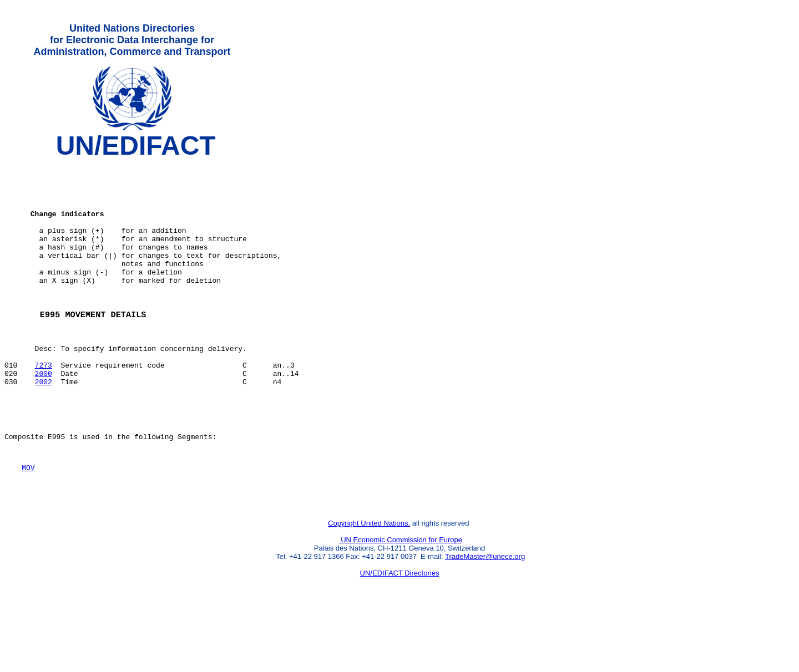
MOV (28, 520)
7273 (44, 404)
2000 (44, 414)
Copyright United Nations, (369, 581)
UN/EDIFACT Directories (400, 631)
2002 (44, 424)
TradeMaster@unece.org (485, 614)
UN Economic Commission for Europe (401, 597)
